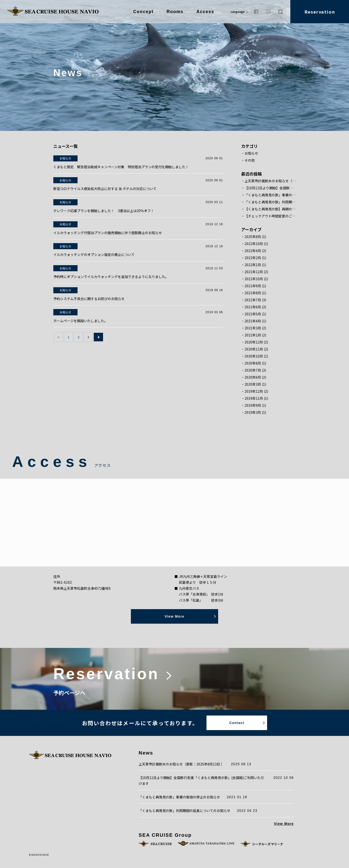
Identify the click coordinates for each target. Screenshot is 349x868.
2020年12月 (254, 342)
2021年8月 (253, 293)
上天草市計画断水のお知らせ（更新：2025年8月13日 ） (270, 181)
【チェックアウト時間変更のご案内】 (270, 216)
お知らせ (251, 153)
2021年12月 (254, 272)
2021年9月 (253, 286)
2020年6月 (253, 377)
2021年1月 (253, 335)
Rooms (175, 12)
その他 (250, 160)
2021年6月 (253, 307)
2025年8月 (253, 237)
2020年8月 (253, 363)
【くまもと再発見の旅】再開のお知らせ (270, 209)
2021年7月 (253, 300)
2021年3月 (253, 328)
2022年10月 (254, 244)
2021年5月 (253, 314)
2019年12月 (254, 391)
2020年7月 (253, 370)
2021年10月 (254, 279)
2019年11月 (254, 398)
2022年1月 (253, 265)
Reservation (320, 12)
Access (205, 12)
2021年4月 (253, 321)
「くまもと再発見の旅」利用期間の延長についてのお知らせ (270, 202)
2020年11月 (254, 349)
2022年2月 (253, 258)
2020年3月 (253, 384)
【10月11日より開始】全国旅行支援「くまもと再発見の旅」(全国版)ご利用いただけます (270, 188)
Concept (144, 12)
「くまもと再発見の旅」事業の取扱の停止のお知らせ (270, 195)
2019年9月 (253, 405)
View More (284, 824)
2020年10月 (254, 356)
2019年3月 (253, 412)
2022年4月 (253, 251)
